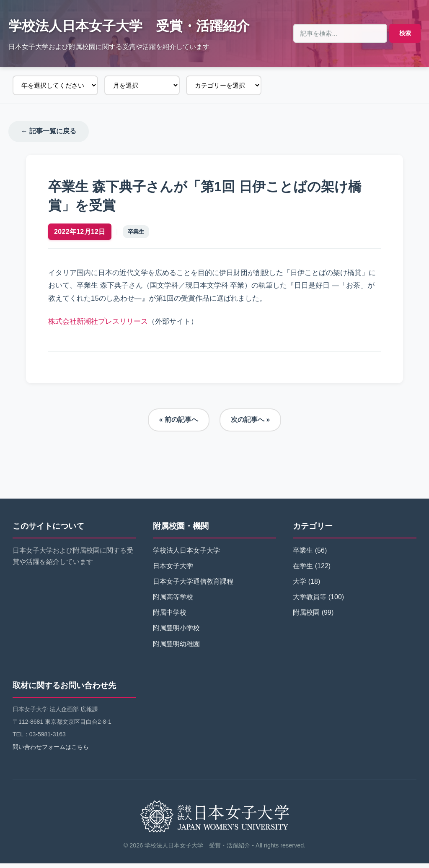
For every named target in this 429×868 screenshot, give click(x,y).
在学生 (303, 570)
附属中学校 (170, 617)
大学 (300, 586)
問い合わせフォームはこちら (51, 752)
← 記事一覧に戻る (49, 131)
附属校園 (306, 617)
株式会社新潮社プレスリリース (101, 324)
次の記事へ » (250, 425)
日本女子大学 (173, 570)
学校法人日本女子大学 (186, 555)
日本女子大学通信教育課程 (193, 586)
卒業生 (139, 234)
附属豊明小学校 (176, 633)
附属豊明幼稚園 (176, 648)
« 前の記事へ (178, 425)
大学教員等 (310, 602)
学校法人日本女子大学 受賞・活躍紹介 (129, 26)
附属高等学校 (173, 602)
